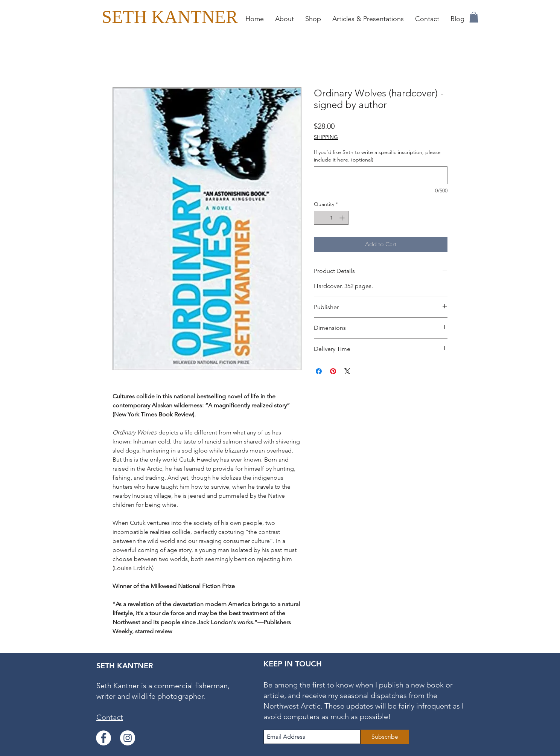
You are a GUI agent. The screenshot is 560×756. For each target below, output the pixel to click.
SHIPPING (326, 137)
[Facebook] (103, 738)
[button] (313, 19)
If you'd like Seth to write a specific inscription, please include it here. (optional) (377, 156)
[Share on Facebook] (319, 371)
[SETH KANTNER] (170, 17)
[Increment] (343, 218)
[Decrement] (320, 218)
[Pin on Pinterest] (333, 371)
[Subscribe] (385, 737)
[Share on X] (347, 371)
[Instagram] (128, 738)
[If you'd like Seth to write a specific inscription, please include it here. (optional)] (381, 175)
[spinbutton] (331, 218)
